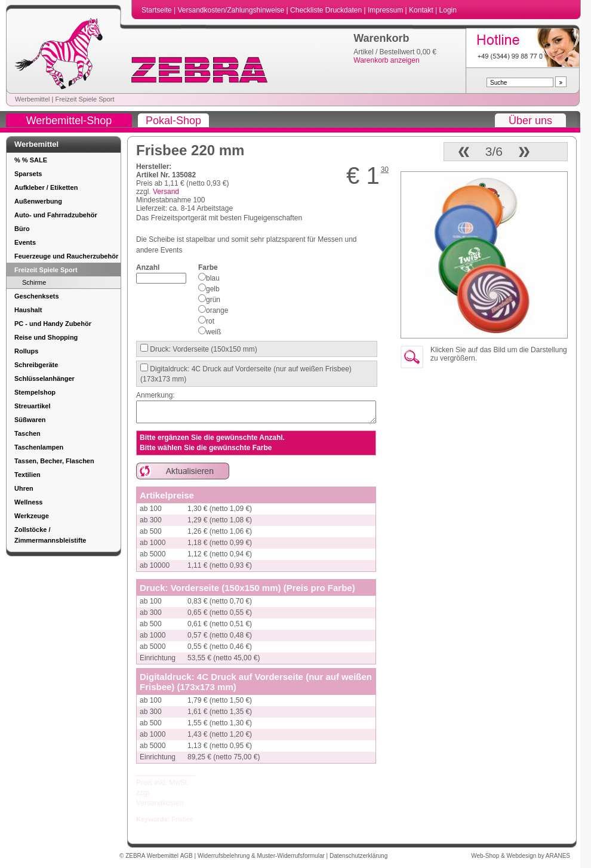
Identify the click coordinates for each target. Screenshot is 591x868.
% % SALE (31, 160)
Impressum (387, 10)
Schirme (34, 282)
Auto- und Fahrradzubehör (56, 215)
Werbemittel (32, 99)
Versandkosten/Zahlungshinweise (232, 10)
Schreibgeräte (36, 365)
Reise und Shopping (46, 337)
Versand (166, 192)
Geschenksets (37, 296)
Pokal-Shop (173, 121)
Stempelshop (35, 392)
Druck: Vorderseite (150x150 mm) (203, 349)
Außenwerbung (38, 201)
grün (213, 300)
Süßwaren (30, 420)
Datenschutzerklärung (358, 856)
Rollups (26, 351)
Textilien (27, 475)
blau (213, 278)
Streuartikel (33, 406)
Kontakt (422, 10)
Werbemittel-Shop (69, 121)
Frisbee (182, 819)
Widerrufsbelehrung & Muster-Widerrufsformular (262, 856)
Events (25, 242)
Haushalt (28, 310)
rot (210, 321)
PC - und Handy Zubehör (53, 324)
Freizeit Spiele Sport (84, 99)
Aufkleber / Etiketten (46, 187)
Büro (22, 229)
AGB (187, 856)
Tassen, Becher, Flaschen (54, 461)
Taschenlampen (39, 447)
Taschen (27, 433)
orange (217, 310)
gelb (213, 289)
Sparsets (28, 174)
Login (448, 10)
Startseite (158, 10)
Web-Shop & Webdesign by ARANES (521, 856)
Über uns (530, 121)
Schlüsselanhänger (44, 378)
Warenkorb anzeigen (386, 60)
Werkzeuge (32, 516)
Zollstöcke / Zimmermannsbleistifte (50, 535)
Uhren (24, 488)
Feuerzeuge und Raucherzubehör (66, 256)
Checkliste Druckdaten (327, 10)
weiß (213, 332)
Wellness (29, 502)
